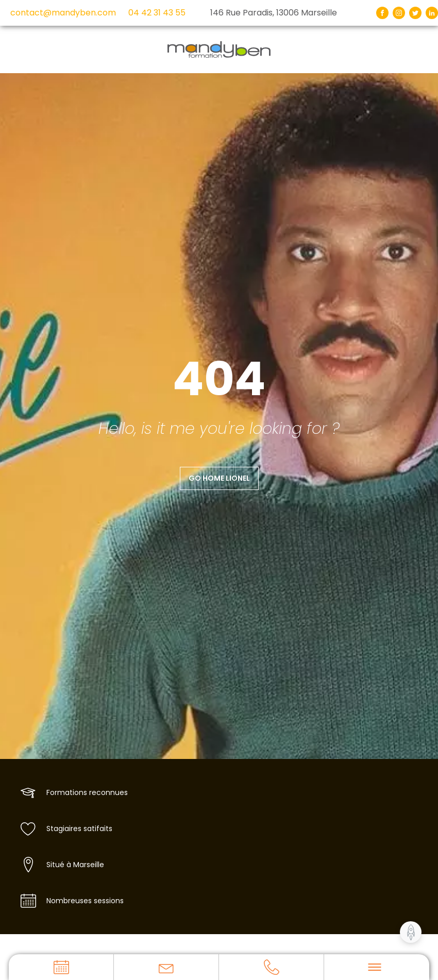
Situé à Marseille (75, 865)
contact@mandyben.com (63, 13)
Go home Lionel (219, 478)
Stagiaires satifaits (79, 829)
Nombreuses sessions (85, 901)
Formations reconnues (87, 792)
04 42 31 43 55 (157, 13)
